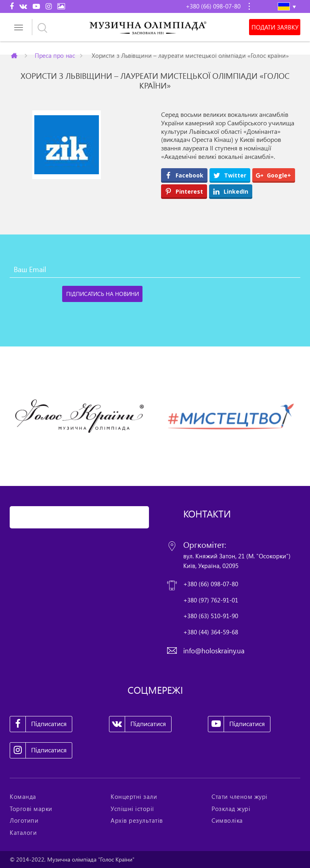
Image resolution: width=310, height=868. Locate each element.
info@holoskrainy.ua (214, 651)
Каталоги (23, 832)
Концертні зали (134, 796)
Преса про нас (55, 55)
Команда (23, 796)
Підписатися (38, 724)
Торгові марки (31, 809)
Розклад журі (231, 809)
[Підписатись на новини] (102, 294)
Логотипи (24, 820)
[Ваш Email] (155, 270)
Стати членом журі (240, 796)
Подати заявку (275, 27)
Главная (15, 55)
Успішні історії (132, 809)
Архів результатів (137, 820)
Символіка (227, 820)
